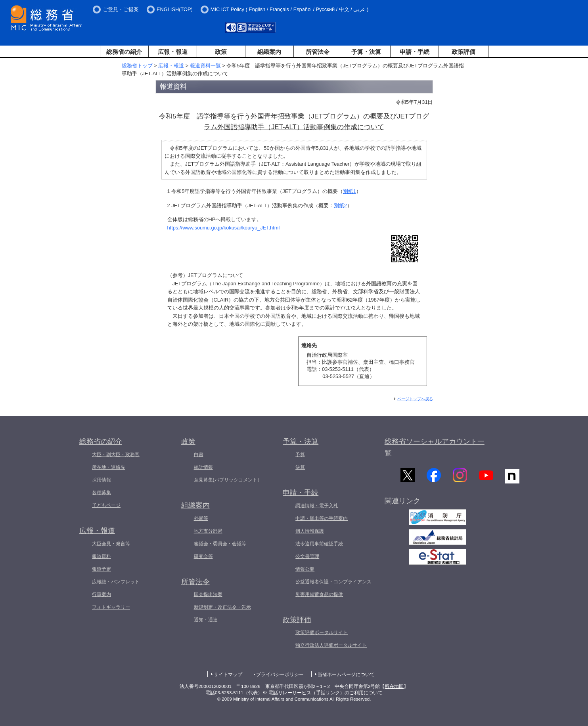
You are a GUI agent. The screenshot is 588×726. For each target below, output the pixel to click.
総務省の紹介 (124, 52)
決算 (300, 467)
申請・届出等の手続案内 (322, 518)
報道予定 (102, 569)
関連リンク (402, 503)
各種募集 (102, 493)
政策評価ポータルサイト (322, 632)
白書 (199, 455)
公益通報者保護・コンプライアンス (333, 582)
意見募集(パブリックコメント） (228, 480)
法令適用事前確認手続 (319, 544)
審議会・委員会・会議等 (220, 544)
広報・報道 (173, 52)
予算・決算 (366, 52)
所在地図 (394, 686)
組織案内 (269, 52)
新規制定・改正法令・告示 (222, 607)
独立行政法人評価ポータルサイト (331, 645)
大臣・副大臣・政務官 (116, 455)
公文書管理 (307, 556)
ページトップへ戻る (415, 399)
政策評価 (464, 52)
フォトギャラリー (111, 607)
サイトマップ (228, 674)
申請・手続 (415, 52)
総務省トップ (137, 66)
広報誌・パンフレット (116, 582)
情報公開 (305, 569)
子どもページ (106, 505)
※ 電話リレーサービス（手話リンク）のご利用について (323, 693)
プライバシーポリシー (280, 674)
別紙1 (350, 191)
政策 (221, 52)
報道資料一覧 (205, 66)
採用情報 (102, 480)
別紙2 (340, 205)
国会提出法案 (208, 594)
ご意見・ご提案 (121, 9)
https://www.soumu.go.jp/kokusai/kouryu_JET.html (224, 228)
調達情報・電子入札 (317, 506)
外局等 (201, 518)
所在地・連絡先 (109, 467)
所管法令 (318, 52)
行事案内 (102, 594)
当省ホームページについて (346, 674)
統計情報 (203, 467)
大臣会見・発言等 (111, 544)
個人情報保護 (310, 531)
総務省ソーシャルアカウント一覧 (435, 447)
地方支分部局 (208, 531)
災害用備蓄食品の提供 (319, 594)
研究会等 (203, 556)
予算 (300, 455)
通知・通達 (206, 620)
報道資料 (102, 556)
